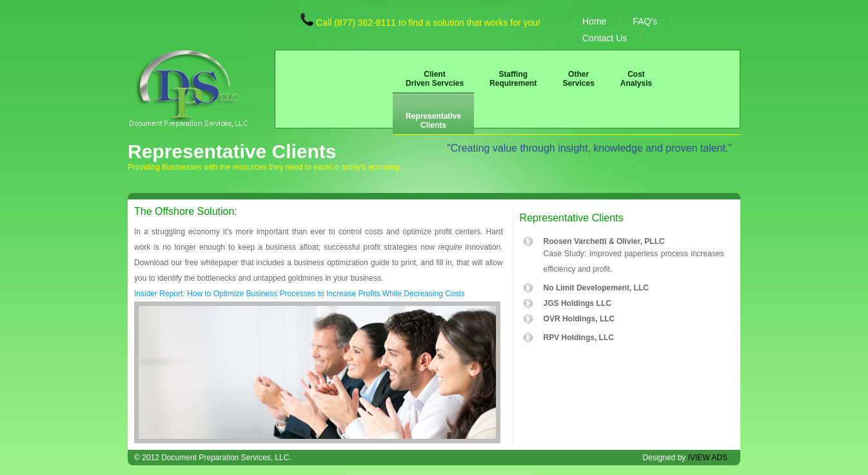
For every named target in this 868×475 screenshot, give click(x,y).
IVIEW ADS (708, 458)
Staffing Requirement (513, 79)
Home (594, 21)
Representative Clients (433, 121)
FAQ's (645, 21)
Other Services (578, 79)
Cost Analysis (636, 79)
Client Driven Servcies (435, 79)
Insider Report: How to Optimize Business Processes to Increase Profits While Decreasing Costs (300, 294)
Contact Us (605, 38)
